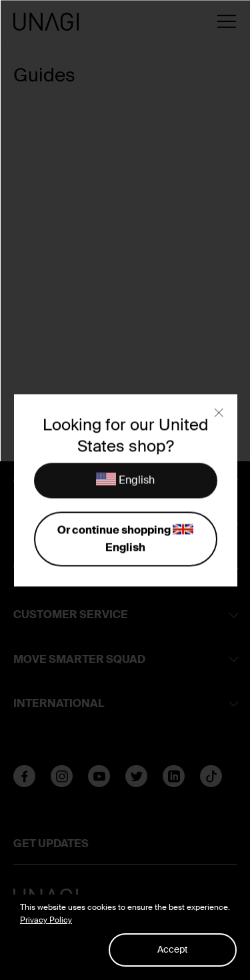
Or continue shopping (125, 538)
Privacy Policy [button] (46, 920)
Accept (173, 949)
